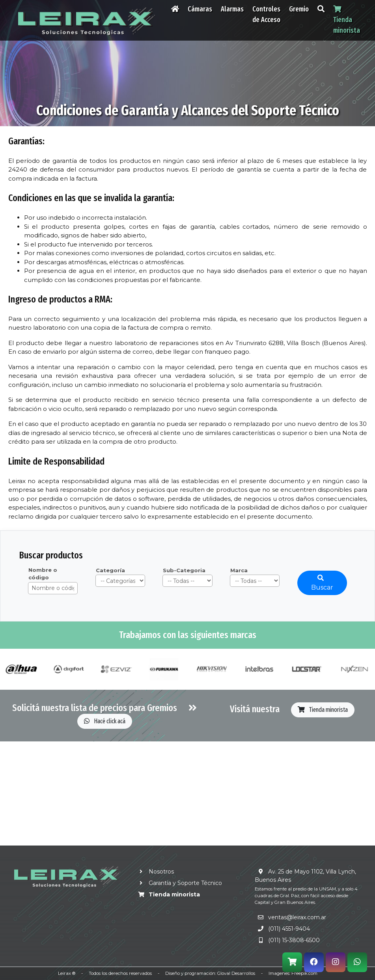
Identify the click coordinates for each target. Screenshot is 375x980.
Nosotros (155, 872)
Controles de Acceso (266, 14)
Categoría (110, 570)
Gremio (299, 9)
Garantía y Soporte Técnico (179, 883)
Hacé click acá (105, 721)
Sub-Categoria (184, 570)
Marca (239, 570)
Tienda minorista (323, 710)
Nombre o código (43, 574)
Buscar (322, 583)
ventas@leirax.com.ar (297, 917)
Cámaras (200, 9)
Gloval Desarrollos (236, 973)
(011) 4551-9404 (289, 929)
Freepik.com (304, 973)
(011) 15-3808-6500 (294, 940)
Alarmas (232, 9)
